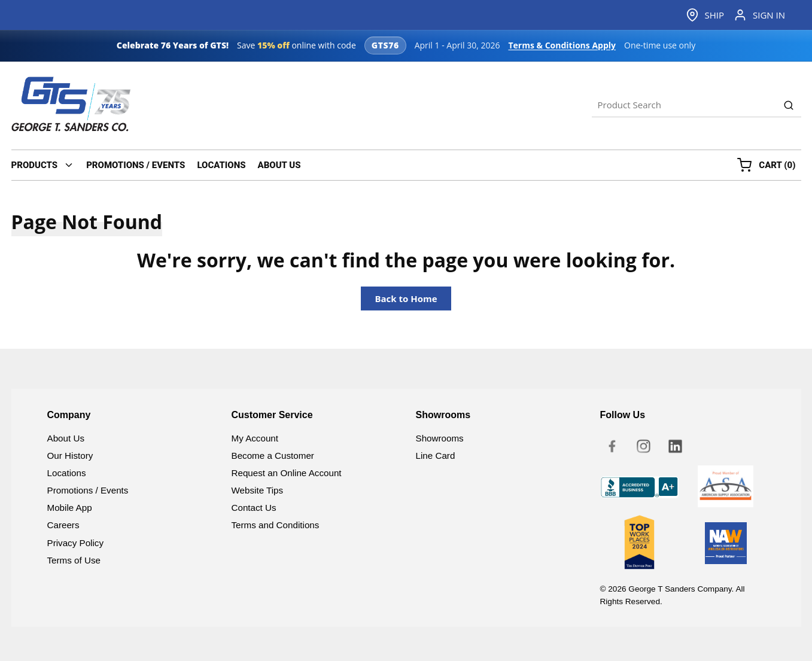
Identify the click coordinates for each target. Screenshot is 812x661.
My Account (255, 438)
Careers (63, 525)
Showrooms (440, 438)
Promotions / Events (88, 490)
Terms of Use (74, 560)
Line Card (436, 456)
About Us (66, 438)
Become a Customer (273, 456)
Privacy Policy (76, 543)
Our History (70, 456)
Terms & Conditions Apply (562, 45)
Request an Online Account (287, 473)
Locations (67, 473)
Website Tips (258, 490)
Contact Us (254, 508)
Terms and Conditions (276, 525)
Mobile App (70, 508)
